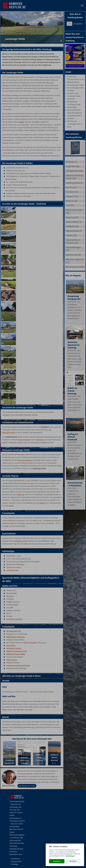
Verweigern (73, 861)
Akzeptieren (57, 861)
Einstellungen (70, 856)
